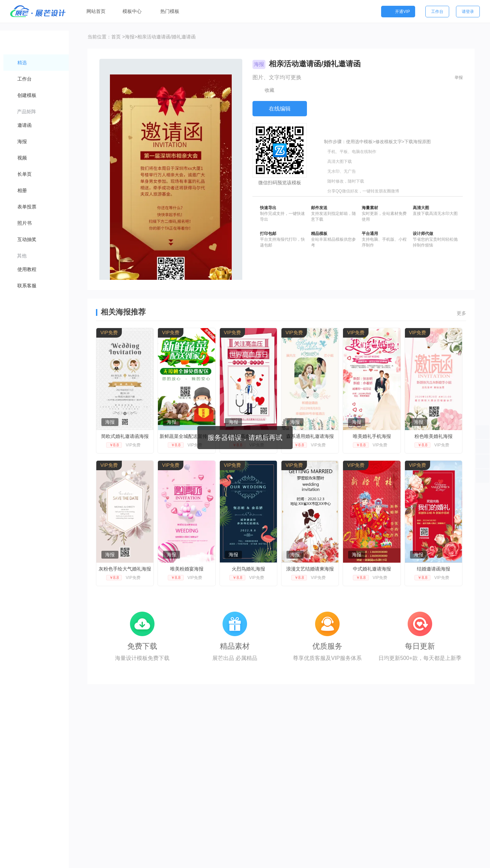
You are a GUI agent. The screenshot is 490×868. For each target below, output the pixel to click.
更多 (461, 313)
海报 (130, 37)
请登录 (468, 12)
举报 (459, 78)
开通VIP (398, 12)
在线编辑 (280, 109)
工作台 (437, 12)
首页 (116, 37)
